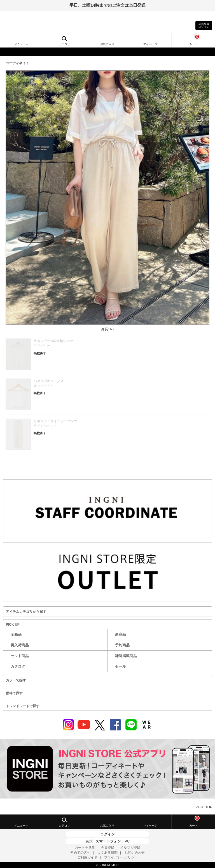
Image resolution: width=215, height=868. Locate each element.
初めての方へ (80, 853)
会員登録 (107, 848)
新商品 (121, 634)
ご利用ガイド (87, 857)
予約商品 (122, 645)
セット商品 (20, 656)
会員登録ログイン (204, 25)
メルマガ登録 (130, 848)
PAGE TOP (204, 807)
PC (127, 841)
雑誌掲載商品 (126, 656)
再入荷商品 (20, 645)
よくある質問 (107, 853)
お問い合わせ (135, 853)
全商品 (16, 634)
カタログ (18, 666)
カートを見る (85, 848)
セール (121, 666)
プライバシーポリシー (121, 857)
